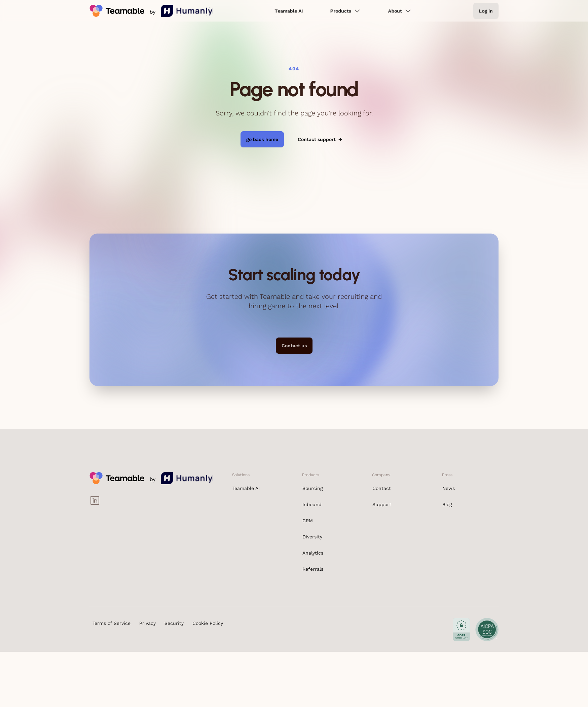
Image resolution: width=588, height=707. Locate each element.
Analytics (313, 553)
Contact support (320, 139)
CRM (308, 521)
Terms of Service (112, 623)
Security (174, 623)
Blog (447, 504)
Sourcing (313, 488)
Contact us (294, 346)
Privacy (148, 623)
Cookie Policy (208, 623)
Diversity (312, 537)
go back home (262, 139)
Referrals (313, 569)
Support (382, 504)
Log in (486, 11)
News (449, 488)
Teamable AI (289, 11)
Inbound (312, 504)
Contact (382, 488)
